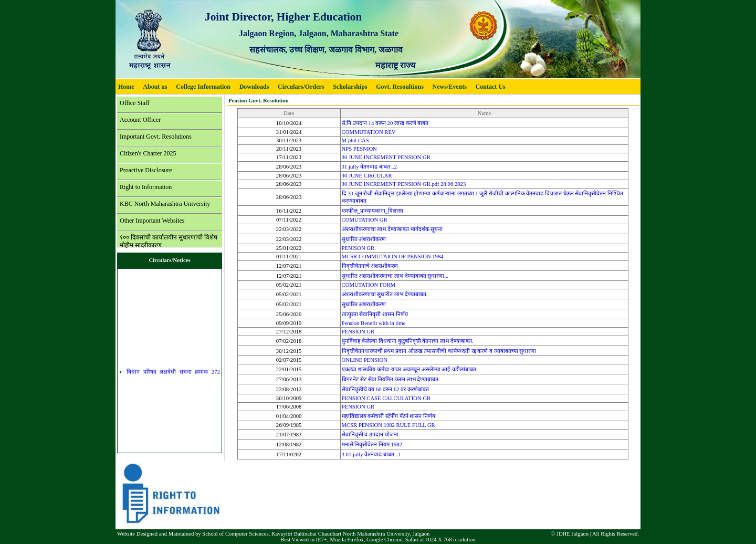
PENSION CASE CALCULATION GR (386, 398)
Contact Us (491, 87)
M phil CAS (355, 140)
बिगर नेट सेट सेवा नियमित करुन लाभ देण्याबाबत (390, 379)
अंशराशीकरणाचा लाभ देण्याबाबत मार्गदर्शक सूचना (392, 229)
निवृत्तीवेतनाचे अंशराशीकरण (370, 266)
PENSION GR (358, 332)
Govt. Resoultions (400, 87)
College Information (203, 87)
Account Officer (140, 120)
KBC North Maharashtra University (165, 204)
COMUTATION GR (365, 220)
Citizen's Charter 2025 (148, 153)
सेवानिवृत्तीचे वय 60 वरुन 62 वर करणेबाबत (385, 389)
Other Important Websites (152, 221)
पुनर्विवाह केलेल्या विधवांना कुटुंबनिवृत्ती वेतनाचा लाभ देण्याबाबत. (408, 341)
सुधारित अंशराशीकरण (364, 239)
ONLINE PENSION (365, 360)
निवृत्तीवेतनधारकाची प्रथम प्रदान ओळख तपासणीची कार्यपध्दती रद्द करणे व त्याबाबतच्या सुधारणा (439, 351)
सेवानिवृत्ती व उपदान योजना (370, 435)
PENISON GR (358, 248)
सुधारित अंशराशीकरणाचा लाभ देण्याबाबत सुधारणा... (395, 276)
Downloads (254, 87)
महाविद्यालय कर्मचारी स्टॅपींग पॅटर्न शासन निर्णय (388, 416)
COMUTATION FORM (369, 285)
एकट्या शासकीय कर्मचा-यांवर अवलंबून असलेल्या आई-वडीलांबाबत (409, 369)
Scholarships (350, 87)
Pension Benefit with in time (374, 323)
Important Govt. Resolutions (156, 137)
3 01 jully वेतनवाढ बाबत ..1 (372, 454)
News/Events (450, 87)
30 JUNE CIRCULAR (367, 176)
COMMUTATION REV (369, 132)
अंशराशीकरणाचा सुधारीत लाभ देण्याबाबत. (385, 294)
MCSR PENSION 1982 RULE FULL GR (388, 425)
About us (155, 87)
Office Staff (135, 103)
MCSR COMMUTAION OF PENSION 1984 (393, 257)
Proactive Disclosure (146, 170)
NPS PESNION (359, 149)
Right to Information (146, 187)
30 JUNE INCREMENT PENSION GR (386, 157)
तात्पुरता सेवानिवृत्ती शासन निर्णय (375, 314)
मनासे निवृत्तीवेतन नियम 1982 (372, 444)
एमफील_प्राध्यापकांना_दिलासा (373, 211)
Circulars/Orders (301, 87)
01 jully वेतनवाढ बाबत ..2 (370, 167)
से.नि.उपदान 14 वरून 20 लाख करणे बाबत (385, 123)
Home (126, 87)
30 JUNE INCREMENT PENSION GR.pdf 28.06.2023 (404, 184)
